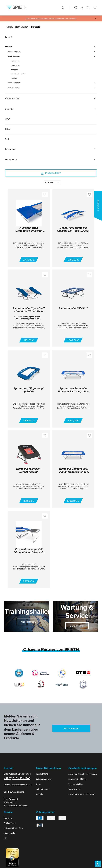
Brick (8, 129)
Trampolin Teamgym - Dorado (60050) (29, 471)
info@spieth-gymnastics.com (16, 805)
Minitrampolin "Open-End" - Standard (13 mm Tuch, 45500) (29, 310)
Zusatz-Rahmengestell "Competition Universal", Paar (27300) (29, 551)
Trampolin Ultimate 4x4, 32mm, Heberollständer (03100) (73, 471)
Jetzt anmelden (71, 728)
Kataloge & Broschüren (13, 828)
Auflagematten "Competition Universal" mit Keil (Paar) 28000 (29, 229)
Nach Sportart (22, 27)
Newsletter (8, 818)
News (39, 784)
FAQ (6, 838)
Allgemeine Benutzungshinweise (82, 794)
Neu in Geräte (52, 88)
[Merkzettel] (76, 8)
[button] (98, 864)
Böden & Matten (51, 98)
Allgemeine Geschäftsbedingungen (83, 774)
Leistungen (51, 149)
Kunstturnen (15, 61)
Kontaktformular (19, 785)
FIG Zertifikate (10, 823)
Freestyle (14, 78)
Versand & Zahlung (76, 784)
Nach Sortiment (52, 83)
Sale (7, 139)
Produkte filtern (51, 173)
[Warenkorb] (88, 8)
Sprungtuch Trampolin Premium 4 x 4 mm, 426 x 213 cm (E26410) (73, 390)
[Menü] (95, 8)
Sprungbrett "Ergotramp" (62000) (29, 390)
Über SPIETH (51, 160)
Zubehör (51, 109)
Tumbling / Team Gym (18, 74)
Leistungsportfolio (44, 779)
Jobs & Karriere (43, 789)
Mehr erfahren (28, 622)
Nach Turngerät (52, 51)
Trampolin (36, 27)
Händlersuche (10, 833)
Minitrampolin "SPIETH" (73, 308)
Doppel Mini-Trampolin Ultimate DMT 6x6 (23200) (73, 229)
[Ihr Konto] (82, 8)
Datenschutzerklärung (77, 779)
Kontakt (40, 794)
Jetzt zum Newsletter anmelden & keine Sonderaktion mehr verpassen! (51, 19)
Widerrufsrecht (74, 789)
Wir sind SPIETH (43, 774)
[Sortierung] (52, 183)
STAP (8, 119)
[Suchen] (63, 8)
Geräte (10, 27)
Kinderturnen (15, 65)
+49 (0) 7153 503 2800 (17, 778)
